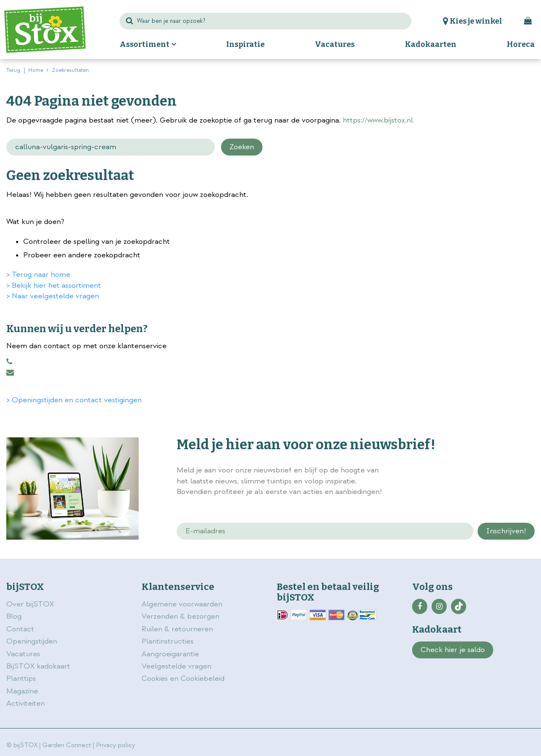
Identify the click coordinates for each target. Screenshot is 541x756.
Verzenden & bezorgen (180, 616)
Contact (20, 629)
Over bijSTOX (30, 604)
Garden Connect (67, 745)
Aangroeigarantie (170, 654)
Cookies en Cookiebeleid (183, 678)
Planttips (21, 678)
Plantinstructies (168, 641)
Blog (14, 616)
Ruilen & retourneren (177, 629)
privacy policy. (491, 471)
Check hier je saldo (453, 650)
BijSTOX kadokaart (38, 666)
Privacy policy (116, 745)
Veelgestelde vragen (176, 666)
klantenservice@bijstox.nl (10, 373)
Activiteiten (26, 703)
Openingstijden (32, 641)
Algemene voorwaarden (183, 604)
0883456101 (9, 362)
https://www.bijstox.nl (378, 120)
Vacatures (23, 654)
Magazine (22, 691)
